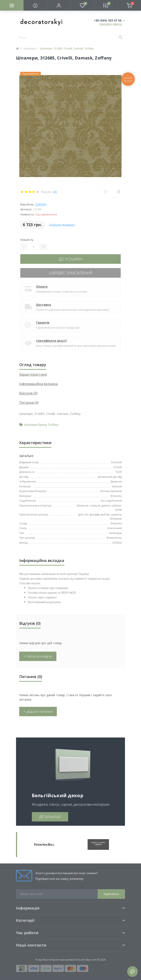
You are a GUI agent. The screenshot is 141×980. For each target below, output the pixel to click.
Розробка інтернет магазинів (54, 960)
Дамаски (116, 481)
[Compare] (118, 192)
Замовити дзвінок (110, 24)
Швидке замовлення (71, 273)
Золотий (116, 462)
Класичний (115, 528)
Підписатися (111, 894)
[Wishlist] (105, 192)
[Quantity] (33, 247)
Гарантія (43, 323)
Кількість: (27, 240)
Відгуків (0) (28, 393)
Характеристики (33, 374)
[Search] (120, 38)
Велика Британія (111, 491)
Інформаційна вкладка (38, 384)
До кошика (71, 259)
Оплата (42, 286)
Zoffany (41, 204)
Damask (117, 486)
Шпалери (30, 48)
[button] (59, 5)
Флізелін (116, 523)
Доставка (43, 305)
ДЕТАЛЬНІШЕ (50, 817)
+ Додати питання (38, 712)
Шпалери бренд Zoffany (41, 425)
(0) (55, 192)
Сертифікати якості (51, 341)
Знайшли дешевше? (62, 225)
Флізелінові (114, 538)
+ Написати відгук (38, 656)
